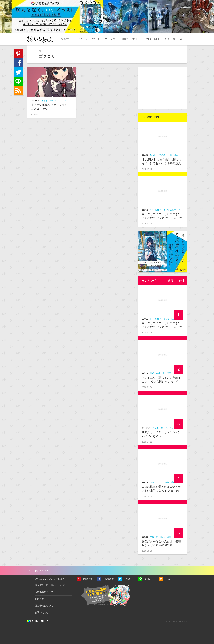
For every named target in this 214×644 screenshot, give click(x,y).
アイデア (83, 39)
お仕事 (158, 210)
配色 (163, 537)
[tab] (171, 281)
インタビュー (170, 210)
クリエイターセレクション (165, 428)
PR (152, 210)
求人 (135, 39)
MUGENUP (153, 39)
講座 (169, 373)
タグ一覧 (170, 39)
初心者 (162, 155)
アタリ (153, 482)
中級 (158, 373)
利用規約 (39, 599)
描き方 (65, 39)
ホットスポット (49, 101)
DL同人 (154, 155)
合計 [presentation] (182, 281)
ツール (96, 39)
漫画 (176, 155)
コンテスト (112, 39)
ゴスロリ (63, 101)
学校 (125, 39)
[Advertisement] (162, 88)
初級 (152, 373)
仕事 (170, 155)
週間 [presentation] (171, 281)
